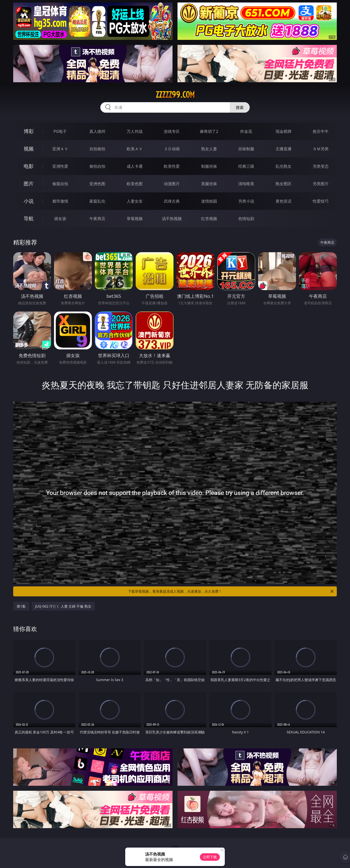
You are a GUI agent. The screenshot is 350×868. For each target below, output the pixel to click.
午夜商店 (97, 219)
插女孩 (60, 219)
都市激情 (60, 201)
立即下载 (210, 857)
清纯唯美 (246, 184)
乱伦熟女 (284, 166)
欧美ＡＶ (135, 149)
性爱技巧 (321, 201)
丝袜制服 (246, 149)
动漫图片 (172, 184)
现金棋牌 (284, 131)
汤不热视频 (172, 219)
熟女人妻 (209, 149)
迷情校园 (209, 201)
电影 (29, 166)
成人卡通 (135, 166)
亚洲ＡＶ (60, 149)
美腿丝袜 (209, 184)
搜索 (240, 107)
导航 (29, 218)
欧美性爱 (172, 166)
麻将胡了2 (209, 131)
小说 (29, 201)
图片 (29, 184)
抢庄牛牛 (321, 131)
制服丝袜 (209, 166)
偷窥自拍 (60, 184)
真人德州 (97, 131)
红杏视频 (209, 219)
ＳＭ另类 (321, 149)
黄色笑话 (284, 201)
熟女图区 (284, 184)
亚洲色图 (97, 184)
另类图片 (321, 184)
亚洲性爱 (60, 166)
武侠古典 (172, 201)
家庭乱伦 (97, 201)
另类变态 (321, 166)
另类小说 (246, 201)
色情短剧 (246, 219)
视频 (29, 149)
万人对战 (135, 131)
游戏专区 (172, 131)
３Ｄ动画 (172, 149)
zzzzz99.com (175, 95)
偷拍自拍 (97, 166)
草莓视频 (135, 219)
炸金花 (246, 131)
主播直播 (284, 149)
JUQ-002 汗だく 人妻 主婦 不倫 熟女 (63, 606)
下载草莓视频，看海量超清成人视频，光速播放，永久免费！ (231, 591)
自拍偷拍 (97, 149)
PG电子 (60, 131)
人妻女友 (135, 201)
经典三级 (246, 166)
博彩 (29, 131)
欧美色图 (135, 184)
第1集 (21, 606)
